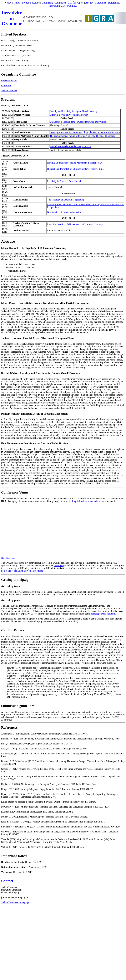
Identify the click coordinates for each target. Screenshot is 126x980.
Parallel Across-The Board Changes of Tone (71, 146)
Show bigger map (8, 558)
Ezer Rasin (6, 86)
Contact (72, 6)
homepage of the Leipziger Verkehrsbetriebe (22, 571)
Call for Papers (76, 3)
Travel (17, 3)
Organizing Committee (54, 3)
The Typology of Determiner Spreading (66, 200)
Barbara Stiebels (9, 81)
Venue (8, 3)
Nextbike (59, 565)
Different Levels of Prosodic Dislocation (69, 115)
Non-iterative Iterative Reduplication (65, 212)
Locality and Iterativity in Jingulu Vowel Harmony (74, 111)
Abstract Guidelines (96, 3)
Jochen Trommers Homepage (15, 902)
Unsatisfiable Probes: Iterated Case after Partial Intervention (78, 122)
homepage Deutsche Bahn (103, 614)
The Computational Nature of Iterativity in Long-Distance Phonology (83, 136)
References (114, 3)
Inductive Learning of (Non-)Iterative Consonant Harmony (75, 224)
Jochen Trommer (9, 91)
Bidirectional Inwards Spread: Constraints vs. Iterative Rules (76, 169)
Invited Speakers (31, 3)
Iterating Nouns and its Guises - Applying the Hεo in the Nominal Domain (85, 132)
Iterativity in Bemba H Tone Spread (64, 181)
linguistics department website (87, 501)
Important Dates (58, 6)
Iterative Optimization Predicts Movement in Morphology (74, 163)
